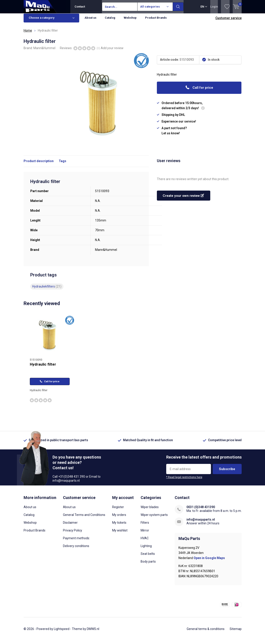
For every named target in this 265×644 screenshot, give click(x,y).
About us (90, 21)
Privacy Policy (73, 534)
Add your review (112, 51)
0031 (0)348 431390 (201, 510)
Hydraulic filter (43, 368)
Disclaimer (70, 526)
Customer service (229, 21)
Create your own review (183, 199)
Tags (63, 164)
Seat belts (148, 557)
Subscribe (227, 472)
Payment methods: (76, 541)
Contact (80, 7)
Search (178, 7)
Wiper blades (150, 510)
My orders (119, 518)
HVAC (145, 541)
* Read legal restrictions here (184, 481)
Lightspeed (62, 632)
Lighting (146, 549)
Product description (39, 164)
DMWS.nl (93, 632)
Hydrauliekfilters (47, 290)
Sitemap (236, 632)
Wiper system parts (154, 518)
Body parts (148, 565)
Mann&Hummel (44, 51)
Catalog (110, 21)
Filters (145, 526)
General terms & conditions (206, 632)
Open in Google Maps (209, 561)
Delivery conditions (76, 549)
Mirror (145, 534)
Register (118, 510)
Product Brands (156, 21)
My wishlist (120, 534)
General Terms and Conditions (84, 518)
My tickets (119, 526)
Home (28, 34)
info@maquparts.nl (201, 523)
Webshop (130, 21)
